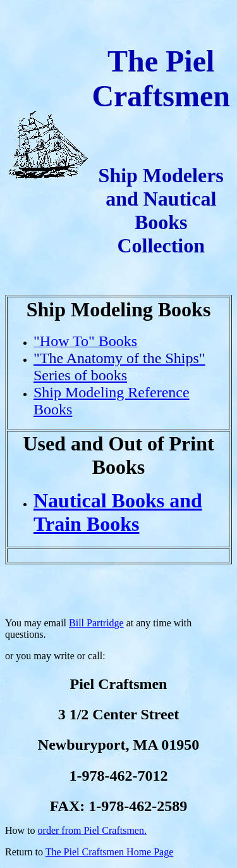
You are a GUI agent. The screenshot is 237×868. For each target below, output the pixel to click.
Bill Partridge (96, 623)
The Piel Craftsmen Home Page (110, 852)
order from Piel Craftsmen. (92, 830)
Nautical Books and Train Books (118, 512)
